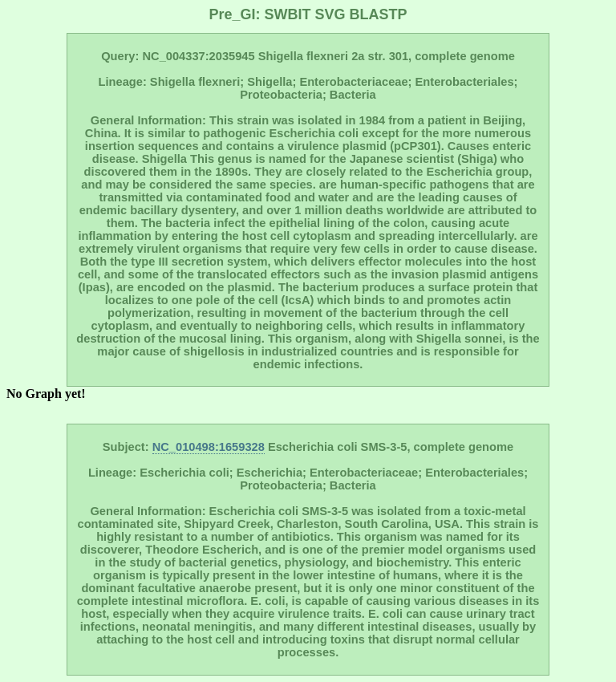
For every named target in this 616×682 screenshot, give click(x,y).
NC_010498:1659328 (209, 447)
